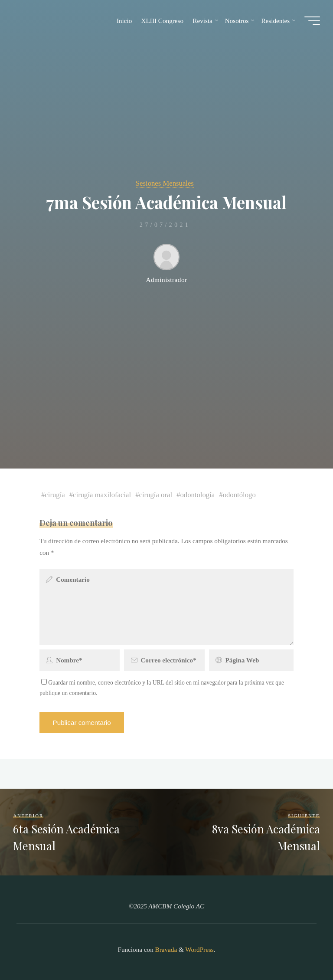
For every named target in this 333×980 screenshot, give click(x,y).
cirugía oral (156, 495)
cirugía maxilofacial (102, 495)
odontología (198, 495)
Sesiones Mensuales (165, 183)
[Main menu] (312, 21)
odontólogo (239, 495)
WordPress (199, 949)
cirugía (55, 495)
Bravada (165, 949)
